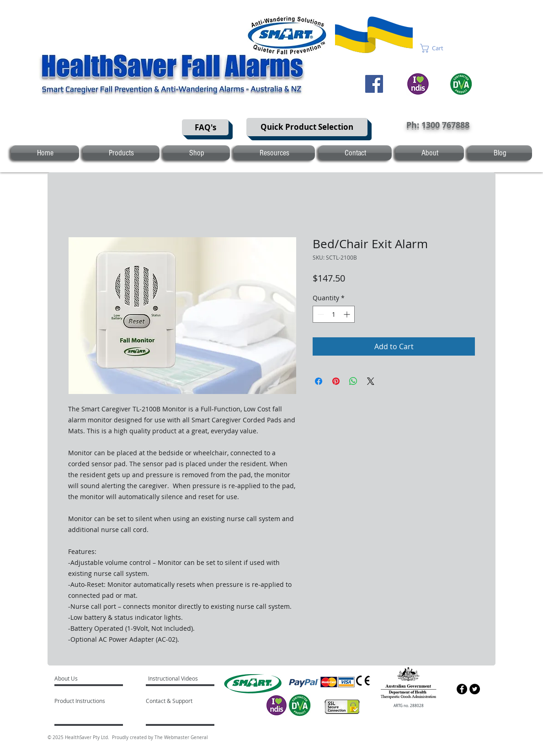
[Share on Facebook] (319, 381)
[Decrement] (320, 314)
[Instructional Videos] (174, 679)
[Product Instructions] (81, 701)
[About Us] (89, 679)
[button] (437, 48)
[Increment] (348, 314)
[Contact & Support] (179, 701)
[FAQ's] (205, 127)
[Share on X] (371, 381)
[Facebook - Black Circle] (462, 689)
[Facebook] (374, 84)
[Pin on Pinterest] (336, 381)
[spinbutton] (334, 314)
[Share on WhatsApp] (353, 381)
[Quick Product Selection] (307, 127)
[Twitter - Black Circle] (475, 689)
